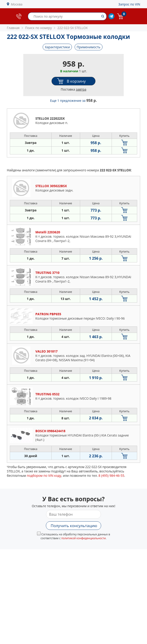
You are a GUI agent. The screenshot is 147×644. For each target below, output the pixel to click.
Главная (13, 28)
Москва (17, 4)
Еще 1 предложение (74, 101)
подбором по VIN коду (44, 476)
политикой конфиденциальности (83, 538)
